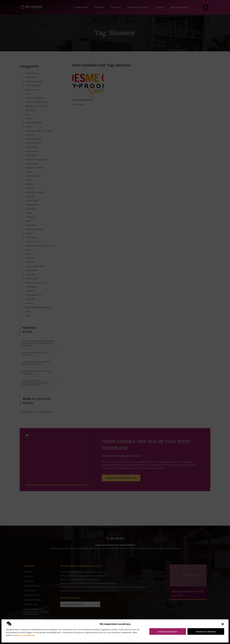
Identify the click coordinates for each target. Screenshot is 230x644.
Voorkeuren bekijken (206, 632)
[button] (223, 624)
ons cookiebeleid (26, 635)
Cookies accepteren (168, 632)
